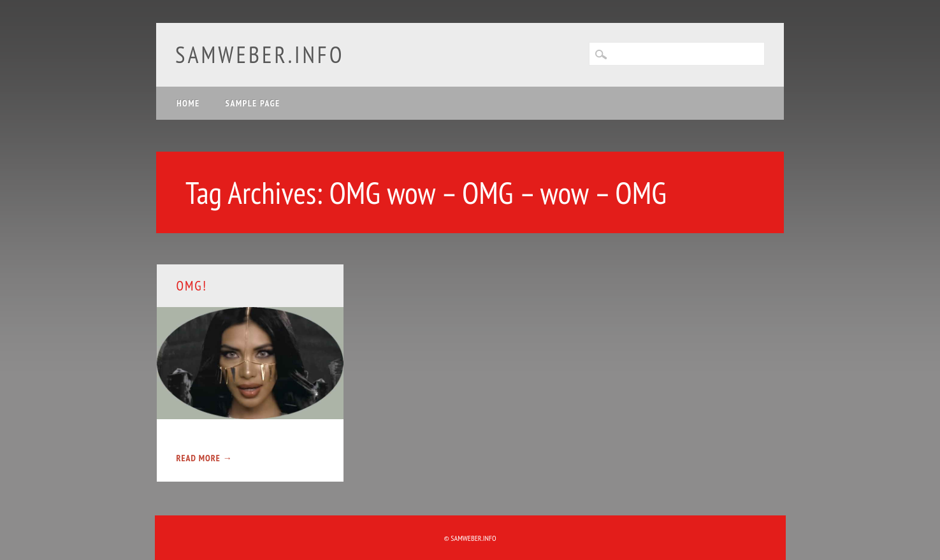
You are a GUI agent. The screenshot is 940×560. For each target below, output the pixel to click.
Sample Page (253, 103)
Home (188, 103)
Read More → (204, 458)
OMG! (191, 286)
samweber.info (260, 54)
